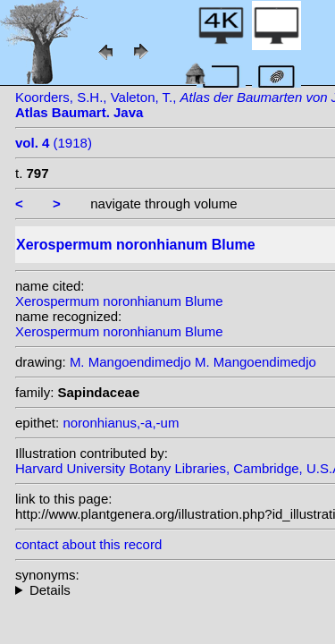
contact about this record (88, 544)
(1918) (54, 143)
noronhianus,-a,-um (121, 423)
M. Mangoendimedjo (130, 362)
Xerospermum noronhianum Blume (119, 301)
